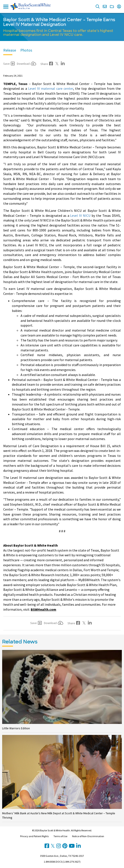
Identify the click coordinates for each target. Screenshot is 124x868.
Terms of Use (60, 836)
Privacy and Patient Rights (34, 836)
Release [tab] (10, 50)
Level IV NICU (80, 215)
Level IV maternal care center (51, 88)
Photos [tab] (26, 50)
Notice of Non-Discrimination (88, 836)
